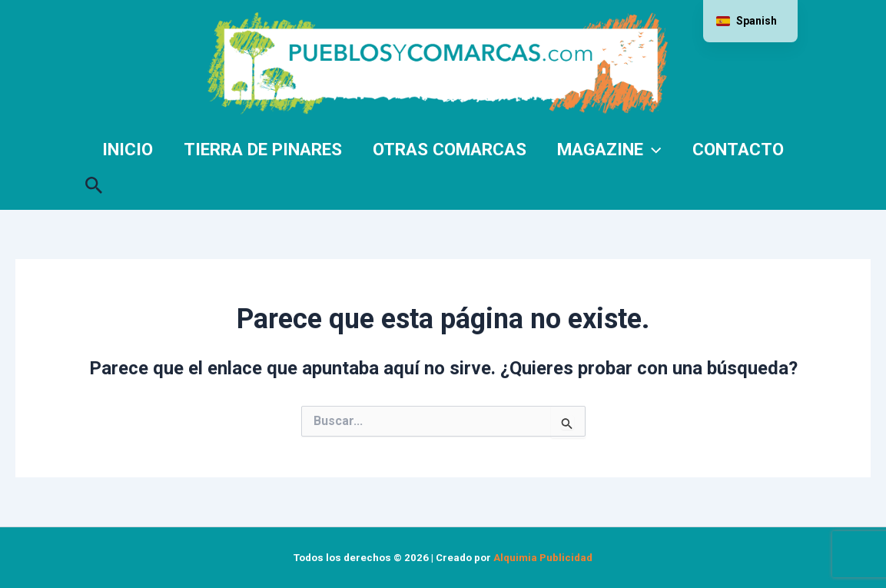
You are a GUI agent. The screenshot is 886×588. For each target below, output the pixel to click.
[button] (94, 182)
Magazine (609, 149)
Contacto (738, 149)
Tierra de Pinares (263, 149)
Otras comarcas (450, 149)
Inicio (128, 149)
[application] (652, 149)
